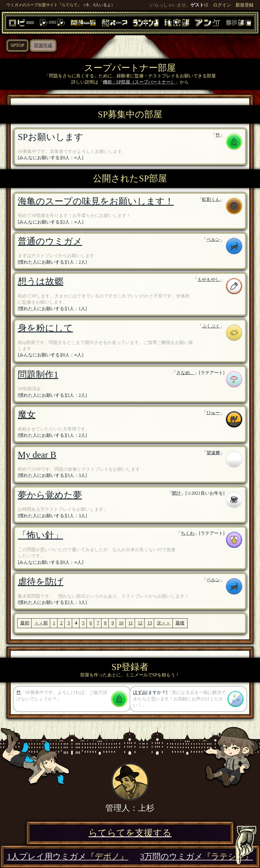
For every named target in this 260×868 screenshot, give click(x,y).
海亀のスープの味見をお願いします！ (96, 201)
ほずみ (140, 692)
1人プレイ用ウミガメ (68, 856)
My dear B (37, 455)
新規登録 (245, 5)
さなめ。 (185, 373)
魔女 (27, 415)
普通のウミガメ (50, 241)
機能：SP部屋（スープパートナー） (139, 82)
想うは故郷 (41, 281)
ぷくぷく (211, 326)
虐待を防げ (41, 582)
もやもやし (209, 280)
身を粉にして (45, 328)
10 (121, 623)
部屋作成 (43, 45)
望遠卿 (213, 453)
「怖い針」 (40, 535)
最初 (25, 623)
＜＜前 (41, 623)
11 (131, 623)
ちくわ (188, 533)
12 (140, 623)
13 (150, 623)
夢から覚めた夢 (50, 495)
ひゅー (213, 413)
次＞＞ (164, 623)
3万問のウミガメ (197, 856)
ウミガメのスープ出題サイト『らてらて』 (44, 5)
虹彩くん (211, 199)
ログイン (222, 5)
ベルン (213, 239)
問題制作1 (38, 374)
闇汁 (176, 493)
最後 (180, 623)
